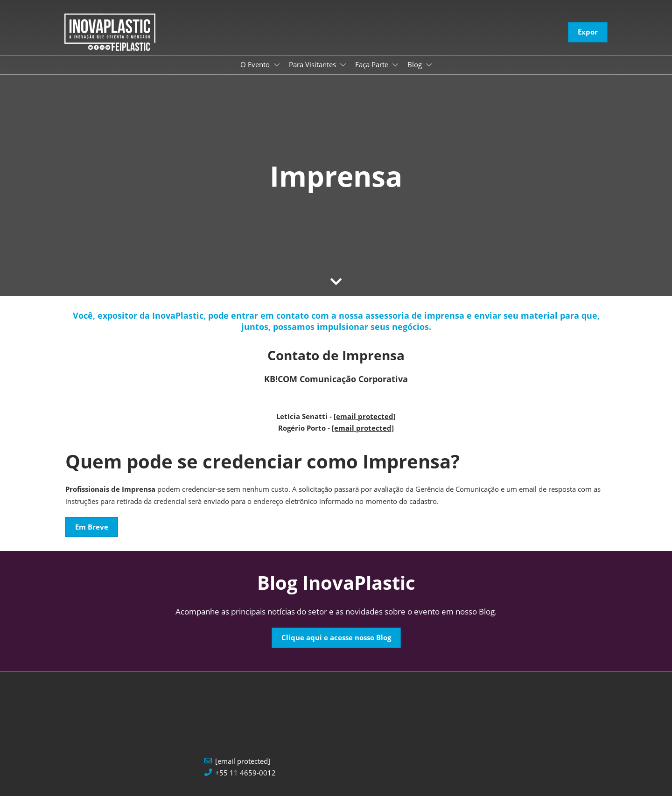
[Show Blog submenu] (429, 65)
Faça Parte (373, 64)
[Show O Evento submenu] (277, 65)
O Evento (256, 64)
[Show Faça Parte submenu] (395, 65)
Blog (416, 64)
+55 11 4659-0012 (245, 773)
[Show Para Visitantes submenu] (343, 65)
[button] (588, 32)
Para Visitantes (313, 64)
